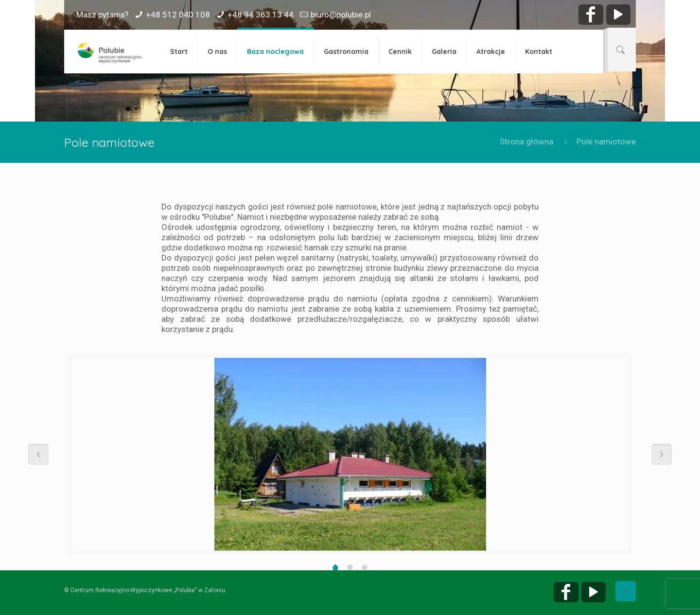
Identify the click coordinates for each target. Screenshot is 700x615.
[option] (348, 454)
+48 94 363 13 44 (261, 15)
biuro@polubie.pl (341, 15)
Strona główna (526, 141)
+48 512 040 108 (178, 15)
